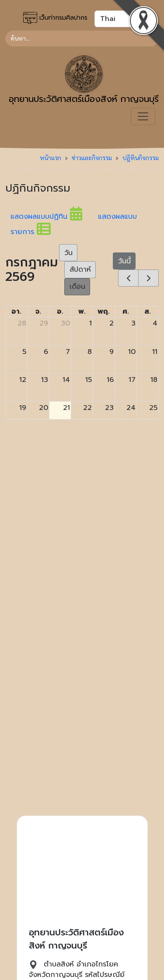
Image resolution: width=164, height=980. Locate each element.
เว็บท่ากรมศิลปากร (55, 18)
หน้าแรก (51, 157)
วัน (68, 253)
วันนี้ (124, 261)
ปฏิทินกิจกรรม (141, 157)
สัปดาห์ (80, 269)
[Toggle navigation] (143, 116)
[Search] (82, 38)
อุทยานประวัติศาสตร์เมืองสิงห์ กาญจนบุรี (84, 80)
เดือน (77, 287)
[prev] (128, 278)
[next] (148, 278)
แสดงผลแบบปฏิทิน (54, 217)
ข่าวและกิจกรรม (92, 157)
